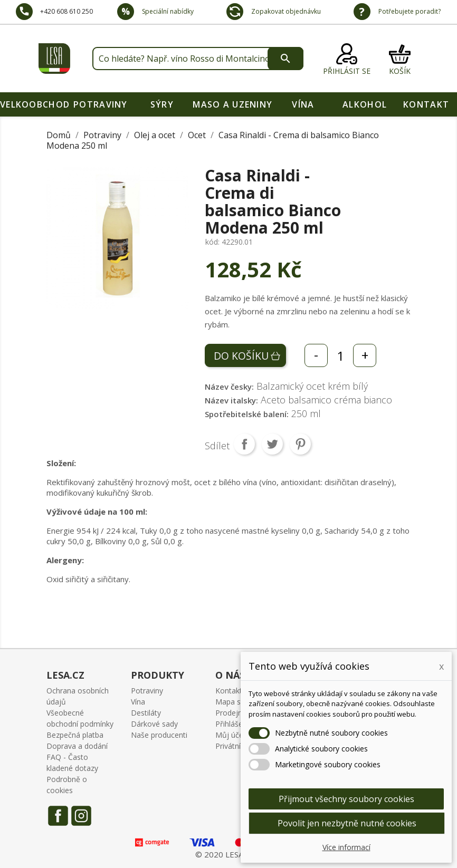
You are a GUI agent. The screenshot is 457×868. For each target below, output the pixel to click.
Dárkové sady (154, 724)
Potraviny (101, 104)
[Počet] (340, 355)
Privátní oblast (240, 746)
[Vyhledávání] (198, 59)
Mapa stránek (239, 702)
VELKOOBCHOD (35, 104)
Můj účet (231, 735)
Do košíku (241, 356)
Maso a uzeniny (232, 104)
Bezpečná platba (75, 735)
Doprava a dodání (77, 746)
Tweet (272, 444)
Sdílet (244, 444)
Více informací (346, 847)
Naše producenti (159, 735)
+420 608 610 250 (66, 11)
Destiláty (146, 713)
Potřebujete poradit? (409, 11)
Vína (303, 104)
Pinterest (300, 444)
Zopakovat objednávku (285, 11)
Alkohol (365, 104)
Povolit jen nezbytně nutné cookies (347, 823)
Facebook (58, 816)
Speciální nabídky (167, 11)
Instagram (81, 816)
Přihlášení (232, 724)
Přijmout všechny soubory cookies (346, 799)
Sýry (162, 104)
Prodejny (231, 713)
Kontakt (426, 104)
